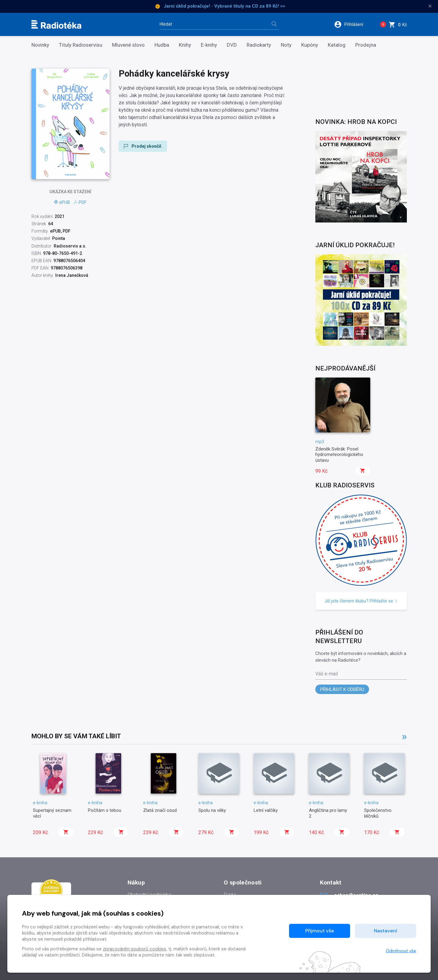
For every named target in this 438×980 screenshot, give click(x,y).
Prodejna (366, 45)
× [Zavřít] (430, 6)
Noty (286, 45)
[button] (353, 24)
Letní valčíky (266, 810)
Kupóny (310, 45)
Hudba (162, 45)
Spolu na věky (212, 810)
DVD (232, 45)
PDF (80, 202)
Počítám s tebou (105, 810)
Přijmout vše (320, 931)
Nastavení (386, 931)
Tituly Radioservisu (81, 45)
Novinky (40, 45)
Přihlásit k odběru (342, 689)
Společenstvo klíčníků (378, 813)
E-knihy (209, 45)
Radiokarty (259, 45)
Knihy (185, 45)
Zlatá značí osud (160, 810)
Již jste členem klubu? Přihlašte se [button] (361, 601)
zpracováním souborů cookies (134, 949)
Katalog (337, 45)
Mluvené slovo (128, 45)
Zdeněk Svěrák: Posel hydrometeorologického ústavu (339, 455)
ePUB (62, 202)
